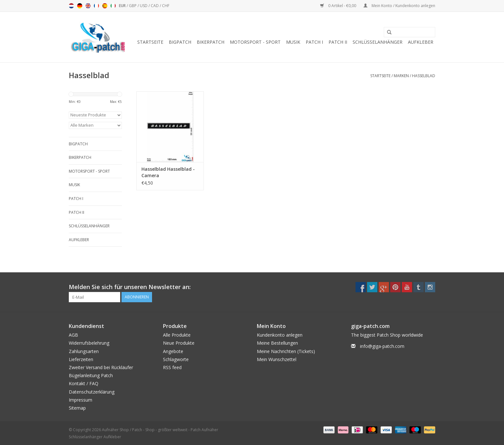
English (88, 6)
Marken (401, 76)
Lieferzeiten (81, 359)
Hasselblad (424, 76)
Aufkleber (421, 42)
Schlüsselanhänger (378, 42)
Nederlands (71, 6)
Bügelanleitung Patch (91, 375)
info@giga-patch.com (382, 346)
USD (144, 6)
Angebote (173, 351)
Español (105, 6)
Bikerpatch (211, 42)
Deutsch (80, 6)
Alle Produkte (177, 335)
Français (96, 6)
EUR (123, 6)
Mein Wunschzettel (277, 359)
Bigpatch (180, 42)
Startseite (150, 42)
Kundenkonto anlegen (280, 335)
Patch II (338, 42)
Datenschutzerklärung (92, 392)
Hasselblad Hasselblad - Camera (168, 172)
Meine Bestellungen (277, 343)
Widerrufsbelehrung (89, 343)
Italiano (113, 6)
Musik (293, 42)
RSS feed (172, 367)
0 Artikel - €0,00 (339, 6)
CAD (155, 6)
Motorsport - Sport (255, 42)
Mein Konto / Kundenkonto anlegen (399, 6)
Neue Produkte (179, 343)
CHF (166, 6)
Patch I (314, 42)
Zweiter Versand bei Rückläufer (101, 367)
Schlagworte (176, 359)
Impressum (81, 400)
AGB (73, 335)
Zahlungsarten (84, 351)
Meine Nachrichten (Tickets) (286, 351)
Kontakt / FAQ (84, 383)
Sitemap (77, 408)
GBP (133, 6)
